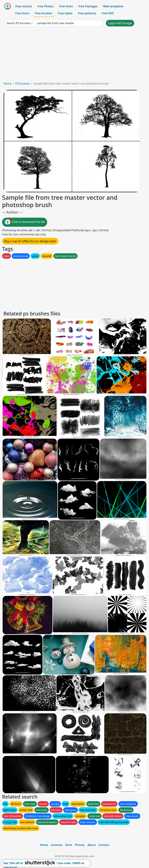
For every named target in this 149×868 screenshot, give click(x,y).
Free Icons (22, 13)
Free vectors (24, 6)
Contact (104, 845)
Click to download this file (25, 222)
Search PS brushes (18, 23)
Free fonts (66, 6)
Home (7, 84)
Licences (57, 845)
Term (69, 845)
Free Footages (88, 6)
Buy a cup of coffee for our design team (30, 241)
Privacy (80, 845)
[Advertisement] (74, 55)
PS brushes (22, 84)
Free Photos (45, 6)
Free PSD (108, 13)
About (91, 845)
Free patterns (87, 13)
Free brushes (44, 13)
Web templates (113, 6)
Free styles (65, 13)
